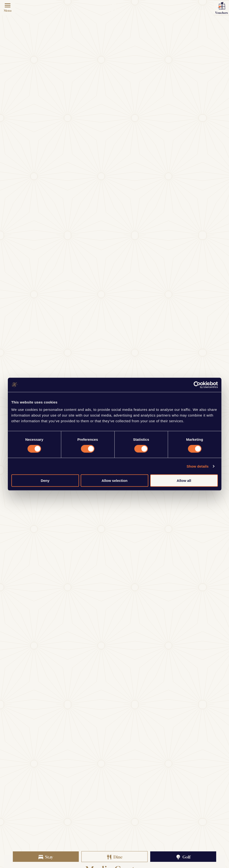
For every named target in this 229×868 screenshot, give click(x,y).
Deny (45, 481)
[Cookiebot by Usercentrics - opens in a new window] (197, 385)
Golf (183, 857)
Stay (46, 857)
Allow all (184, 481)
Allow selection (114, 481)
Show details (198, 466)
